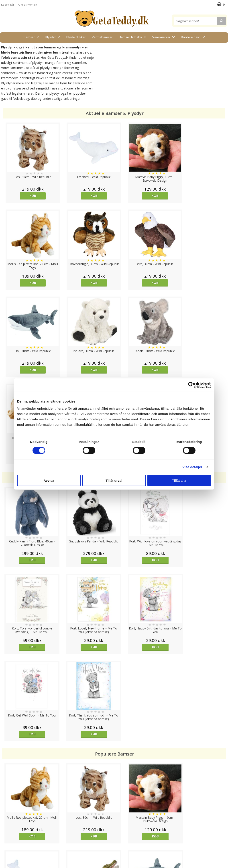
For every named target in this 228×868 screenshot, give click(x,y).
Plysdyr (54, 37)
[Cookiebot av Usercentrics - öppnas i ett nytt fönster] (191, 385)
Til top (114, 806)
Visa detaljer (192, 467)
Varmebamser (102, 37)
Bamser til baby (134, 37)
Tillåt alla (179, 480)
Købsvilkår (8, 5)
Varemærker (165, 37)
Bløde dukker (76, 37)
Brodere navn (194, 37)
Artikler (6, 842)
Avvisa (49, 480)
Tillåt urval (114, 480)
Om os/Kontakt (28, 5)
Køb (30, 196)
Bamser (33, 37)
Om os (6, 848)
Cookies (7, 821)
